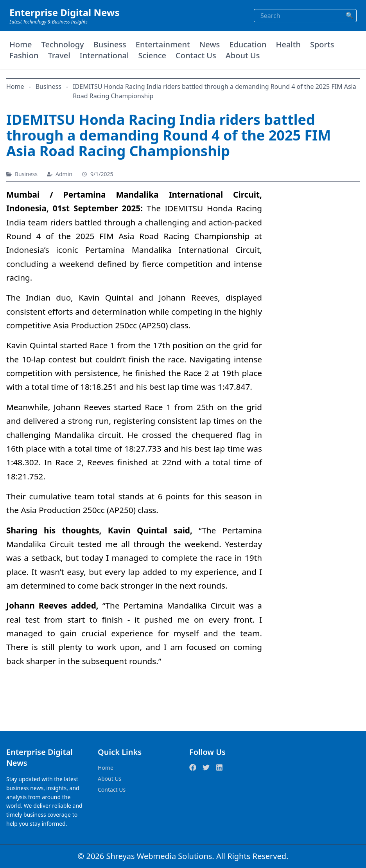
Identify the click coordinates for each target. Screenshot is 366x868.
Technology (63, 44)
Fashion (24, 55)
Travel (59, 55)
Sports (322, 44)
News (210, 44)
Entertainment (163, 44)
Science (152, 55)
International (104, 55)
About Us (243, 55)
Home (21, 44)
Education (248, 44)
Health (288, 44)
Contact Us (196, 55)
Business (110, 44)
